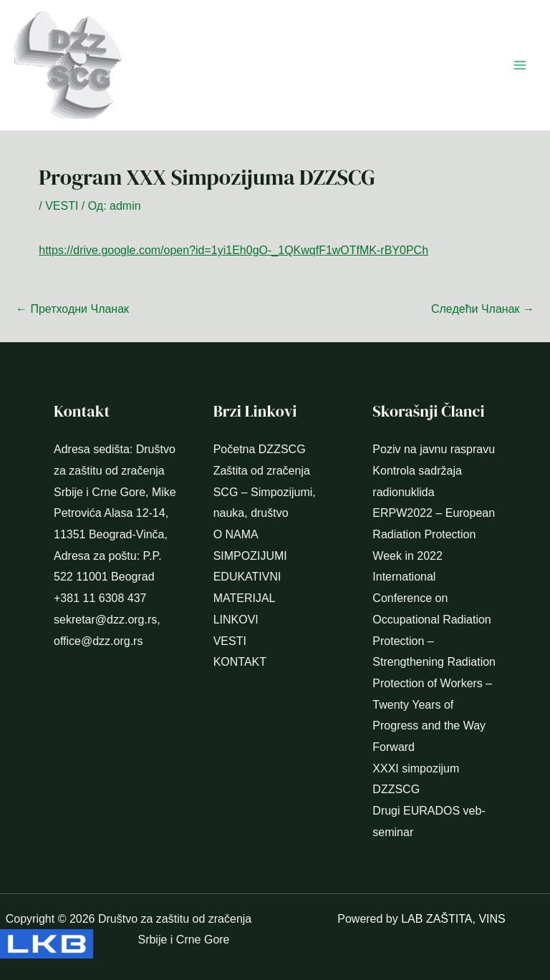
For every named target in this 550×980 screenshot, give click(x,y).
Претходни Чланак (72, 309)
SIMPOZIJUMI (250, 556)
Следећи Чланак (483, 309)
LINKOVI (236, 620)
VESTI (62, 206)
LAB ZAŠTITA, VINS (453, 919)
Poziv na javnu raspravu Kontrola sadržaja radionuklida (434, 470)
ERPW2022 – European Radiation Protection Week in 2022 (434, 534)
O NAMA (236, 534)
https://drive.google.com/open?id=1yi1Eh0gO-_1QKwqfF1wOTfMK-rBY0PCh (233, 250)
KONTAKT (240, 662)
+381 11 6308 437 (100, 598)
